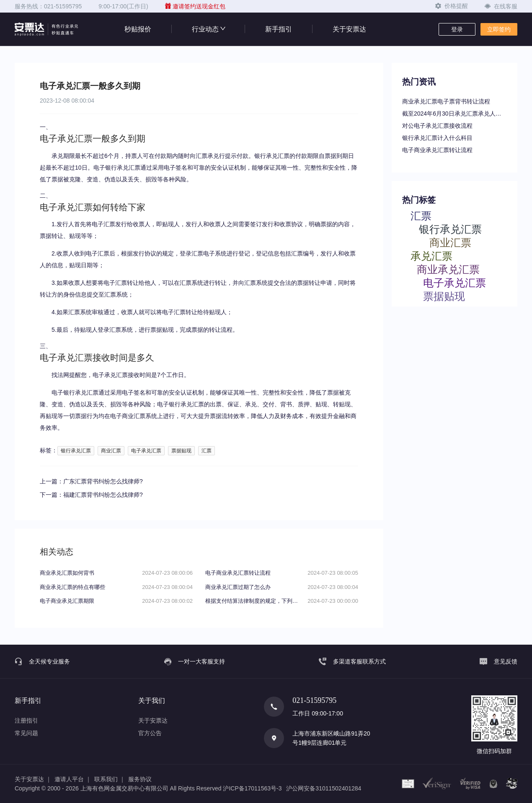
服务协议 (140, 779)
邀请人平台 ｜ (73, 779)
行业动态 (208, 29)
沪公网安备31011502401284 (324, 788)
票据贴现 (181, 451)
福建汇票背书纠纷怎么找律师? (103, 495)
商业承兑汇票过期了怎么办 (238, 587)
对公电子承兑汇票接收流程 (437, 126)
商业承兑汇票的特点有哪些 (72, 587)
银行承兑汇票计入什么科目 (437, 138)
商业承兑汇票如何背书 (67, 573)
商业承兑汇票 (448, 269)
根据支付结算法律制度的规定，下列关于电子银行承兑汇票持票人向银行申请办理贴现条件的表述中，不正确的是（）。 (253, 601)
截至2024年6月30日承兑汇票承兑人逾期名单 (455, 114)
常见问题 (26, 733)
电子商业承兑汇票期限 (67, 601)
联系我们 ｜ (110, 779)
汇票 (207, 451)
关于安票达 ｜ (33, 779)
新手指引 (279, 29)
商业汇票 (111, 451)
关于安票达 (349, 29)
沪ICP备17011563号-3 (252, 788)
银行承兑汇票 (76, 451)
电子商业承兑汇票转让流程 (437, 150)
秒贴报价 (138, 29)
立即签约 (499, 29)
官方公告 (150, 733)
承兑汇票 (431, 256)
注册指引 (26, 720)
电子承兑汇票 (146, 451)
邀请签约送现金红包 (195, 6)
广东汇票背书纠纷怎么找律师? (103, 481)
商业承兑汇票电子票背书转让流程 (446, 101)
